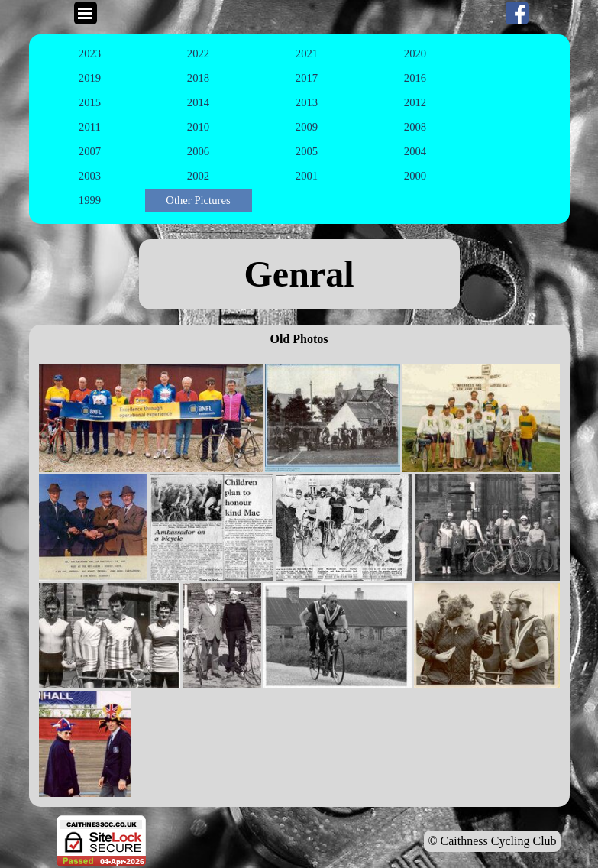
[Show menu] (86, 13)
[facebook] (517, 13)
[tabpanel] (299, 274)
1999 (90, 200)
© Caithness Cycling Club (492, 841)
